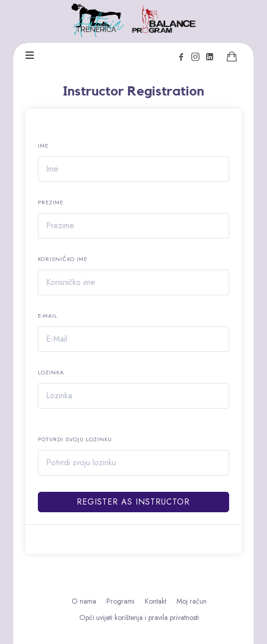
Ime (43, 146)
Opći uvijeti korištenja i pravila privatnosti (139, 617)
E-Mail (48, 316)
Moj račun (192, 601)
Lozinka (51, 372)
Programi (120, 601)
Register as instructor (133, 502)
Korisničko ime (63, 259)
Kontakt (155, 601)
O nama (84, 601)
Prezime (51, 202)
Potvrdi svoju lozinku (75, 439)
